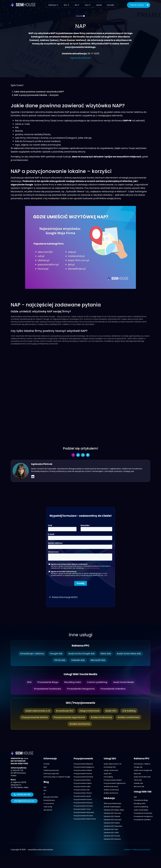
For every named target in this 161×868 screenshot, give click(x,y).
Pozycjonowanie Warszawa (84, 812)
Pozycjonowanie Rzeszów (83, 803)
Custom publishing (97, 682)
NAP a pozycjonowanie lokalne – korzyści (36, 95)
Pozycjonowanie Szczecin (83, 806)
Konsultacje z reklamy (32, 654)
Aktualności (48, 810)
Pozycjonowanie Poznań (83, 799)
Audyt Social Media (124, 682)
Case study (48, 807)
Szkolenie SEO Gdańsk (112, 816)
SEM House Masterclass (112, 803)
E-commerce (49, 803)
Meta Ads (106, 654)
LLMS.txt (127, 850)
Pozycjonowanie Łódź (82, 790)
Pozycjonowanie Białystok (83, 764)
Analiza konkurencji (101, 717)
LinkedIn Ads (78, 660)
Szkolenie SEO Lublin (111, 833)
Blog (46, 782)
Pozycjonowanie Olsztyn (83, 793)
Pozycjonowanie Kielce (82, 780)
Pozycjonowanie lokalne (35, 717)
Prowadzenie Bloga (48, 682)
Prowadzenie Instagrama (81, 689)
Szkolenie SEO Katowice (113, 820)
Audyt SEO (111, 711)
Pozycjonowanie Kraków (83, 783)
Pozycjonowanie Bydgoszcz (84, 767)
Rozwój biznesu (49, 800)
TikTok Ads (60, 660)
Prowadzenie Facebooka (47, 689)
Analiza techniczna (80, 724)
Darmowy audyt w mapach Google (57, 777)
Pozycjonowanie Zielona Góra (85, 819)
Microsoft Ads (98, 660)
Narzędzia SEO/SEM (51, 797)
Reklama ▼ (53, 5)
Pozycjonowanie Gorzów (83, 774)
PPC (45, 791)
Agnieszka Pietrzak (80, 58)
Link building (129, 711)
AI (44, 794)
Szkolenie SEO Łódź (111, 829)
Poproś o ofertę (140, 5)
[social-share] (73, 455)
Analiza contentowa (128, 717)
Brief (45, 767)
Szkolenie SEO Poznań (112, 836)
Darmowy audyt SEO (51, 774)
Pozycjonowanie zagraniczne (69, 717)
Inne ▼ (88, 5)
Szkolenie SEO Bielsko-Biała (114, 810)
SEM (29, 682)
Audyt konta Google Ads (81, 654)
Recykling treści (73, 682)
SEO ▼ (66, 5)
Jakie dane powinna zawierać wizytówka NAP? (39, 92)
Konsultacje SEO (65, 711)
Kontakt (111, 5)
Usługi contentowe (89, 711)
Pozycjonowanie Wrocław (83, 816)
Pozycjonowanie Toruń (82, 809)
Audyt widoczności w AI (38, 711)
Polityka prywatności (51, 770)
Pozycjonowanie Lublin (82, 787)
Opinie (99, 5)
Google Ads (56, 654)
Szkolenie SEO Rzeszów (112, 839)
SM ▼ (77, 5)
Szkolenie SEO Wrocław (112, 813)
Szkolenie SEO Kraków (112, 823)
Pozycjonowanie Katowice (83, 777)
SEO (45, 787)
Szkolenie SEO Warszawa (113, 826)
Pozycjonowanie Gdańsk (83, 770)
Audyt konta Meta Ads (129, 654)
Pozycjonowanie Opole (82, 796)
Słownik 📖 (80, 16)
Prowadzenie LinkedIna (113, 689)
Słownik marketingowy (112, 807)
